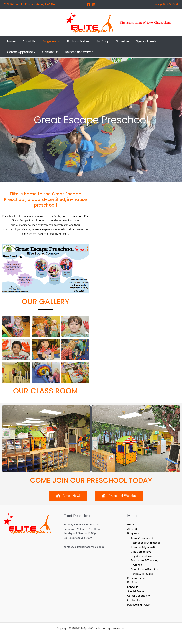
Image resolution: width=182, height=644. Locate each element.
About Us (133, 529)
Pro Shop (133, 583)
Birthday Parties (137, 578)
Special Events (136, 591)
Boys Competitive (141, 556)
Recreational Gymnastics (146, 543)
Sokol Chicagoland (142, 539)
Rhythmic (136, 565)
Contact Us (134, 600)
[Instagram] (94, 5)
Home (131, 525)
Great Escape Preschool (145, 569)
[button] (55, 41)
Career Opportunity (139, 596)
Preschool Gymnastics (144, 547)
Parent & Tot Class (142, 574)
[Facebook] (88, 5)
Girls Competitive (141, 552)
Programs (133, 533)
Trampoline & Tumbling (145, 561)
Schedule (133, 587)
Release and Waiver (139, 605)
